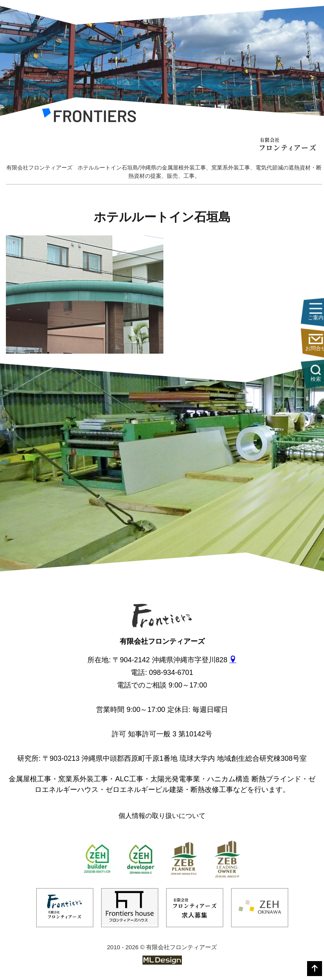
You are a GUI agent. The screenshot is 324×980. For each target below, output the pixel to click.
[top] (315, 969)
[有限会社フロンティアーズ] (89, 117)
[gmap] (233, 660)
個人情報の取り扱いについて (162, 816)
